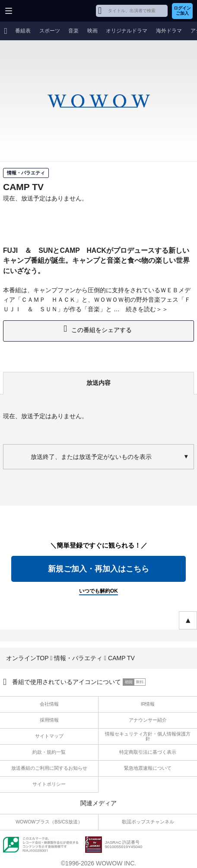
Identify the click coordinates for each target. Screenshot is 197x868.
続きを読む (141, 309)
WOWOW (40, 11)
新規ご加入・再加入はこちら (98, 569)
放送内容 (98, 383)
